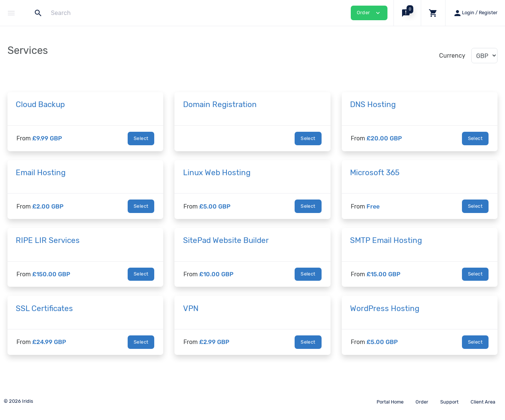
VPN (191, 308)
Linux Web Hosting (217, 173)
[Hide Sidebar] (11, 13)
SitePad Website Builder (226, 240)
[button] (407, 13)
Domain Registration (220, 104)
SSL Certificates (44, 308)
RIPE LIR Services (48, 240)
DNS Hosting (373, 104)
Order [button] (369, 13)
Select (141, 138)
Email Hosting (41, 173)
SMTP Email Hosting (386, 240)
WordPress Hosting (385, 308)
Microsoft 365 (375, 173)
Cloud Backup (40, 104)
